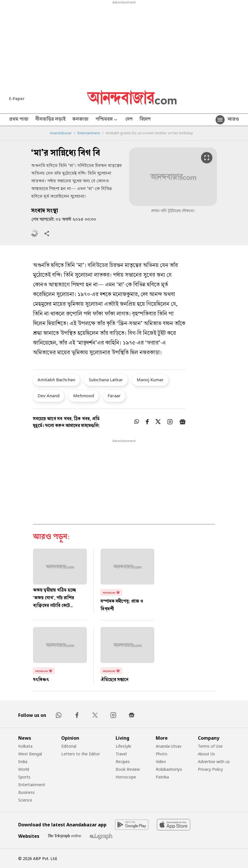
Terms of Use (210, 746)
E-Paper (17, 99)
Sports (24, 777)
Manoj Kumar (150, 380)
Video (161, 761)
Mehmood (84, 396)
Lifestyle (123, 746)
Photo (162, 754)
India (23, 761)
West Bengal (30, 754)
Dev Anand (49, 396)
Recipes (123, 761)
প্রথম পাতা (19, 120)
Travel (121, 754)
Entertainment (89, 133)
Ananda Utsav (169, 746)
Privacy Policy (210, 769)
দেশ (129, 120)
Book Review (128, 769)
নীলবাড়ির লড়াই (50, 120)
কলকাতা (80, 120)
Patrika (162, 777)
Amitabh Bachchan (56, 380)
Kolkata (25, 746)
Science (25, 800)
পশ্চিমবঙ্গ (107, 120)
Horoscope (126, 777)
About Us (206, 754)
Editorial (69, 746)
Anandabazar (61, 133)
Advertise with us (214, 761)
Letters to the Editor (81, 754)
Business (26, 792)
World (24, 769)
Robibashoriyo (169, 769)
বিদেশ (145, 120)
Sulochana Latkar (106, 380)
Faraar (114, 396)
